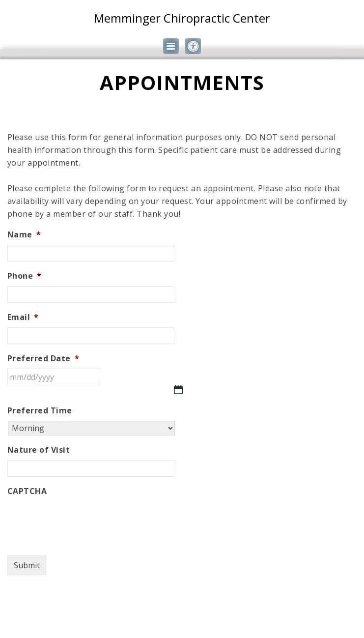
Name (24, 235)
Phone (25, 276)
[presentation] (82, 521)
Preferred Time (40, 411)
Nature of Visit (39, 450)
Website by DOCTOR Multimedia (182, 626)
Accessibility (203, 614)
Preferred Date (43, 359)
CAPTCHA (27, 491)
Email (23, 317)
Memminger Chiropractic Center (182, 18)
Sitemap (152, 614)
